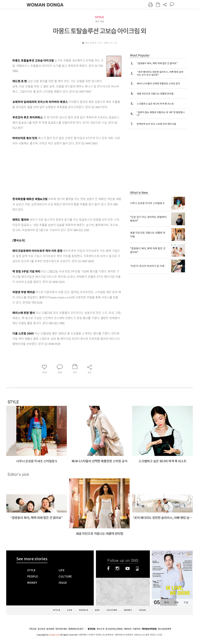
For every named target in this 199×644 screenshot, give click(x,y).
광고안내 (41, 629)
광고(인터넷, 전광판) (114, 629)
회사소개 (100, 629)
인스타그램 (117, 568)
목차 (167, 602)
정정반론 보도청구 (76, 629)
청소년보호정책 (164, 629)
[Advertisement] (59, 170)
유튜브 (128, 568)
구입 (186, 602)
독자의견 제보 (61, 629)
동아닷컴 (91, 629)
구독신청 (32, 629)
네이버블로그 (137, 568)
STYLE (99, 17)
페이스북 (108, 568)
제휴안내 (128, 629)
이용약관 (137, 629)
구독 (176, 602)
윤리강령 (50, 629)
